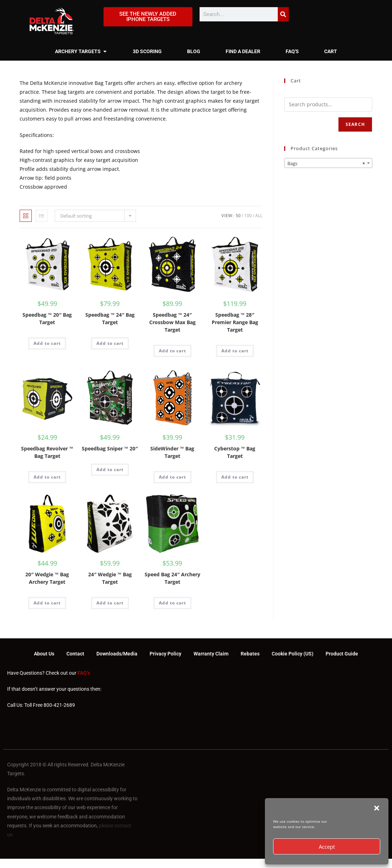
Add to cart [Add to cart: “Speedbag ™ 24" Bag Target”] (110, 343)
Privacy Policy (165, 654)
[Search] (283, 14)
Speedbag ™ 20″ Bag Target (47, 318)
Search (355, 124)
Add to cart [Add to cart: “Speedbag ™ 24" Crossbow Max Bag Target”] (172, 351)
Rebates (250, 654)
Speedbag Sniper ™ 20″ (110, 448)
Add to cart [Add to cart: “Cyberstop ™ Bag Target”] (235, 477)
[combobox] (328, 163)
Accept (327, 847)
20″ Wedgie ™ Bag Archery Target (47, 578)
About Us (44, 654)
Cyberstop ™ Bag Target (235, 452)
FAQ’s (84, 673)
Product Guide (342, 654)
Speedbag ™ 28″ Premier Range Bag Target (235, 322)
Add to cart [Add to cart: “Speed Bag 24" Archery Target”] (172, 603)
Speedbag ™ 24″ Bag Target (110, 318)
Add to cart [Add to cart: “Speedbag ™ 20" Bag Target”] (47, 343)
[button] (377, 808)
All (259, 216)
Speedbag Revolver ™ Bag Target (47, 452)
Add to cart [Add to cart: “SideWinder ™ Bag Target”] (172, 477)
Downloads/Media (117, 654)
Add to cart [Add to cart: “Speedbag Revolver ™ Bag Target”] (47, 477)
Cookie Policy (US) (293, 654)
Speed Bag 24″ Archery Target (172, 578)
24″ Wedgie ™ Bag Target (110, 578)
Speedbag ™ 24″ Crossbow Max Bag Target (172, 322)
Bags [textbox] (326, 163)
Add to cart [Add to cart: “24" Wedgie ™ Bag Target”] (110, 603)
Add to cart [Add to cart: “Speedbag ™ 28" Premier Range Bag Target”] (235, 351)
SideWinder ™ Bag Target (172, 452)
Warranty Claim (211, 654)
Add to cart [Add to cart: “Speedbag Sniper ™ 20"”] (110, 469)
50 (238, 216)
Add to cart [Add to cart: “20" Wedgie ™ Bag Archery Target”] (47, 603)
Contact (75, 654)
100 (248, 216)
